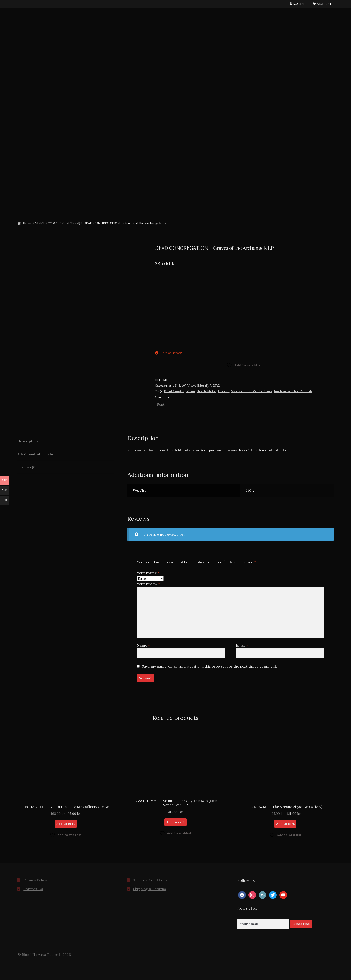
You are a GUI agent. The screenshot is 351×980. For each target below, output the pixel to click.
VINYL (40, 223)
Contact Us (33, 889)
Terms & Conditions (150, 880)
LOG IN (297, 4)
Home (27, 223)
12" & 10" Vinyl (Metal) (64, 223)
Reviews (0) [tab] (27, 467)
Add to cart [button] (66, 824)
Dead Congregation (179, 391)
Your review (148, 584)
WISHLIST (322, 4)
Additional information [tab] (37, 454)
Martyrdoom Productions (252, 391)
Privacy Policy (35, 880)
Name (143, 645)
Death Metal (207, 391)
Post (161, 404)
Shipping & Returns (150, 889)
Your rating (148, 573)
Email (242, 645)
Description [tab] (28, 441)
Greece (224, 391)
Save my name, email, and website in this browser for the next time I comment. (210, 666)
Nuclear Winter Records (293, 391)
